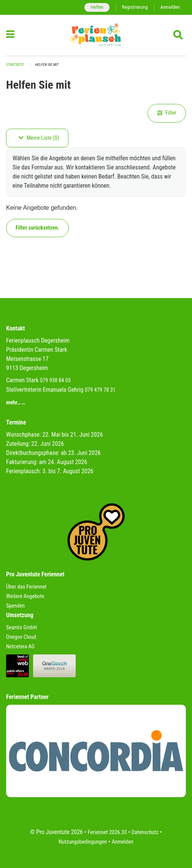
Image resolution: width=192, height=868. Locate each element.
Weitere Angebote (25, 596)
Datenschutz (145, 832)
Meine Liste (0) (39, 138)
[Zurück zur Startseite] (96, 35)
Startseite (15, 65)
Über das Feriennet (26, 587)
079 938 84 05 (55, 381)
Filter (167, 113)
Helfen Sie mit (47, 65)
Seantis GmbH (21, 628)
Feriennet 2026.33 (107, 832)
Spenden (15, 606)
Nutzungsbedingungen (83, 842)
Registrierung (135, 7)
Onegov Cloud (21, 637)
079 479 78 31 (100, 390)
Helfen (97, 7)
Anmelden (170, 7)
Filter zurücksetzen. (37, 228)
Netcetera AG (20, 647)
